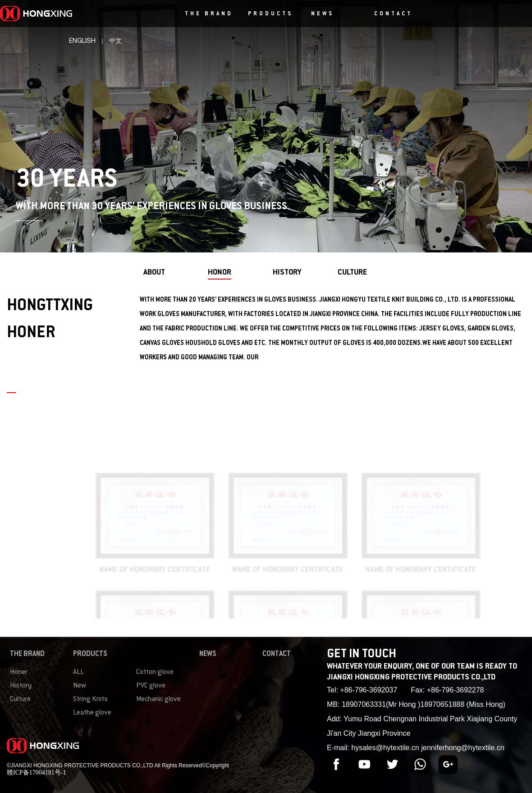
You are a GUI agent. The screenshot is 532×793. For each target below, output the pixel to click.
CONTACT (393, 14)
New (80, 686)
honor (220, 273)
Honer (19, 672)
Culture (20, 699)
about (154, 273)
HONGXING (66, 14)
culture (352, 273)
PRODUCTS (271, 14)
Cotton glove (155, 672)
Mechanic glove (158, 699)
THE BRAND (209, 14)
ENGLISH (82, 41)
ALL (78, 672)
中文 (115, 41)
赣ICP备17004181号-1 (36, 772)
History (21, 686)
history (287, 273)
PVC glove (151, 686)
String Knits (90, 699)
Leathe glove (92, 713)
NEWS (323, 14)
